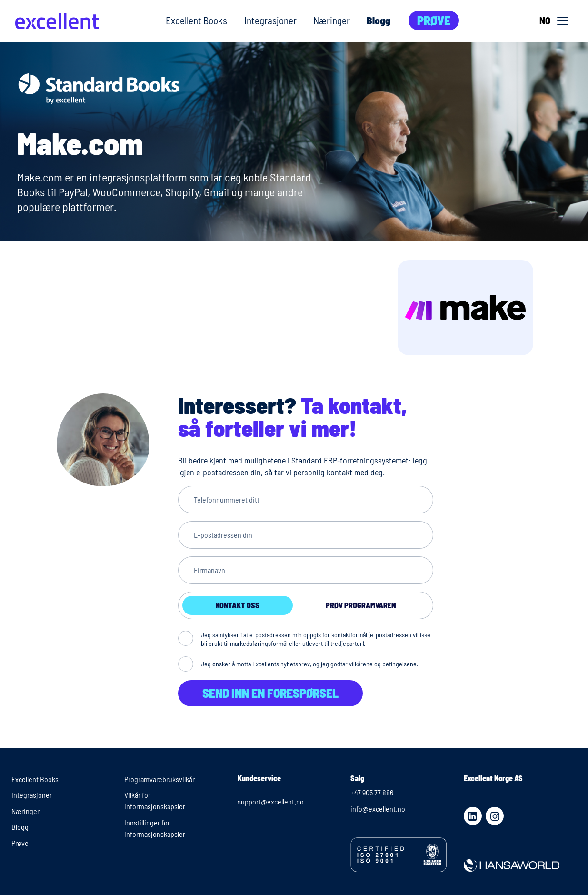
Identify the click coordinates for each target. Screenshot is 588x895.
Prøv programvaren (361, 605)
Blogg (379, 20)
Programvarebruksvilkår (159, 779)
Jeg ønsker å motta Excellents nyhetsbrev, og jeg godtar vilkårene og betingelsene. (309, 664)
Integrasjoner (270, 20)
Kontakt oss (238, 605)
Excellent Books (196, 20)
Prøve (434, 20)
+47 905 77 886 (372, 792)
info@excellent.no (378, 809)
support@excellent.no (271, 801)
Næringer (332, 20)
